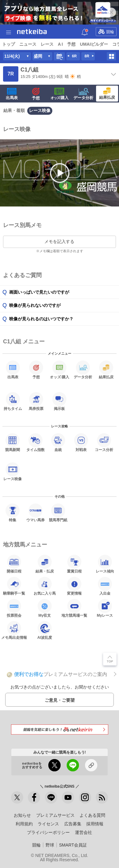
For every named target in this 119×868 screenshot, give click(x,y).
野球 (50, 845)
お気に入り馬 (45, 586)
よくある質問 (92, 815)
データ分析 (83, 94)
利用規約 (24, 824)
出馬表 (12, 94)
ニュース (28, 44)
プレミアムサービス (55, 815)
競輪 (106, 32)
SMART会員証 (73, 845)
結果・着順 (14, 110)
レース (47, 44)
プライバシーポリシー (48, 832)
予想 (71, 44)
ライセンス (48, 824)
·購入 (60, 94)
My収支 (45, 608)
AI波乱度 (45, 630)
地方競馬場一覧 (74, 608)
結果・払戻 (45, 564)
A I (60, 44)
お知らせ (22, 815)
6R (74, 56)
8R (87, 56)
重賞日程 (74, 564)
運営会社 (84, 832)
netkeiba (32, 32)
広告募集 (73, 824)
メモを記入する (59, 241)
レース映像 (40, 110)
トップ (9, 44)
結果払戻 (107, 94)
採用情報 (95, 824)
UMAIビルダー (94, 44)
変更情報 (74, 586)
